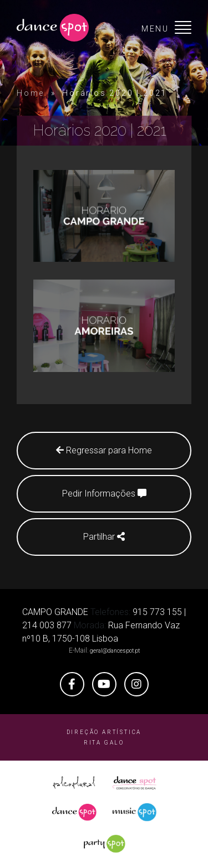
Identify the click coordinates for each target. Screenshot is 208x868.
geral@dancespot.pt (115, 651)
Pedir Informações (104, 494)
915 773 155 (157, 612)
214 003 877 (47, 625)
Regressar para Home (104, 450)
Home (31, 93)
